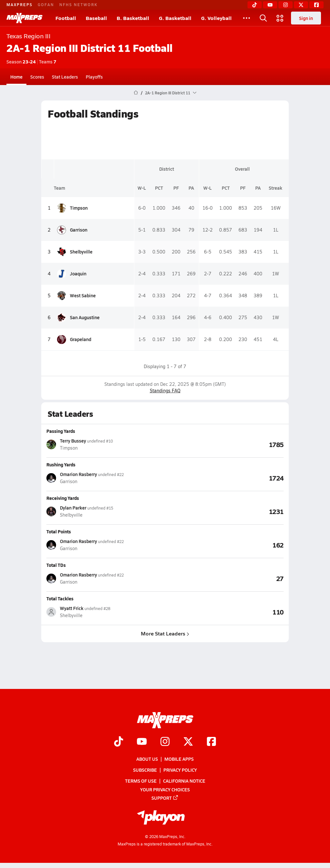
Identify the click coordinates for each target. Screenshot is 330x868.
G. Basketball (175, 18)
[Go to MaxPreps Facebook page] (211, 742)
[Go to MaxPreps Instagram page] (165, 742)
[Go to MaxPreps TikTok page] (119, 742)
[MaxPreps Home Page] (136, 93)
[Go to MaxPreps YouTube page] (142, 742)
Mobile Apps (179, 759)
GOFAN (46, 5)
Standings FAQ (165, 391)
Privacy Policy (180, 770)
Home (16, 77)
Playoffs (94, 77)
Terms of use (141, 781)
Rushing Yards (61, 464)
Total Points (59, 531)
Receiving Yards (63, 498)
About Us (147, 759)
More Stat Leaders (165, 633)
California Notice (184, 781)
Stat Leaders (65, 77)
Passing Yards (61, 431)
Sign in (306, 18)
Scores (37, 77)
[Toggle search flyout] (263, 18)
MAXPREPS (19, 5)
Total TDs (56, 565)
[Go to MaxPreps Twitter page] (188, 742)
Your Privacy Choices (165, 789)
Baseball (96, 18)
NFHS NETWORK (78, 5)
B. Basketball (133, 18)
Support (165, 798)
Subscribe (145, 770)
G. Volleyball (216, 18)
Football (66, 18)
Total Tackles (60, 598)
